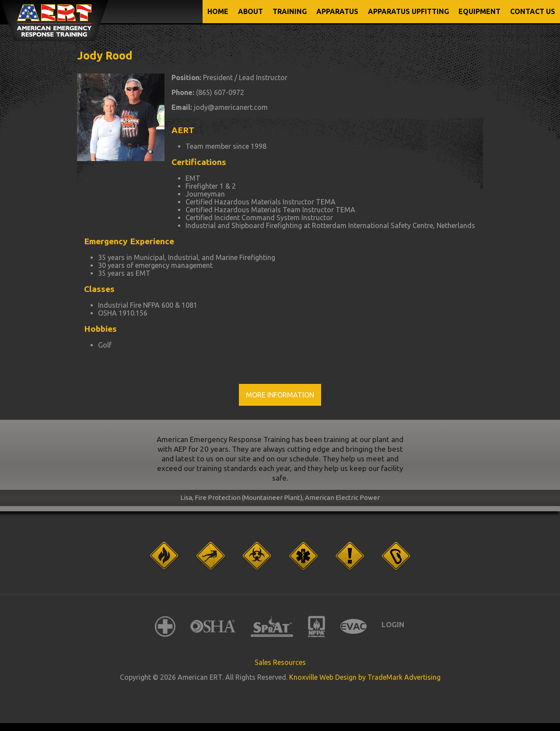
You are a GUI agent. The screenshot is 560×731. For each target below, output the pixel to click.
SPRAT (272, 627)
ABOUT (250, 11)
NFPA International (317, 627)
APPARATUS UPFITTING (408, 11)
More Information (280, 395)
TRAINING (290, 11)
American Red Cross (165, 627)
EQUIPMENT (479, 11)
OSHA (213, 627)
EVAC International (353, 627)
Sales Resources (280, 662)
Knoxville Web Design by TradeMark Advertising (365, 677)
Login (393, 624)
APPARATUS (337, 11)
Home (218, 11)
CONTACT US (533, 11)
